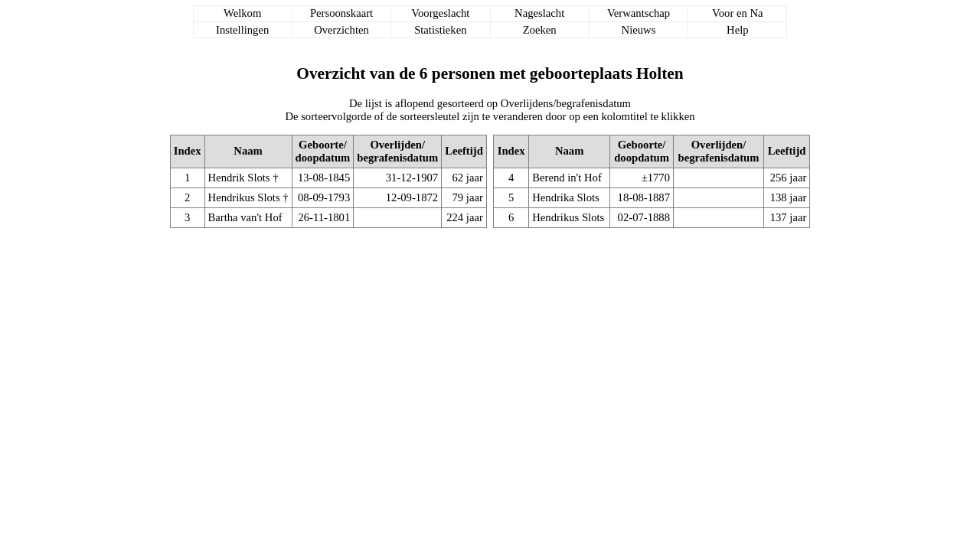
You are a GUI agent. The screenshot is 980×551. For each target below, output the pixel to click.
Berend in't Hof (567, 178)
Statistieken (440, 30)
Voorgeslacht (440, 13)
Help (738, 30)
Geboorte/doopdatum (323, 151)
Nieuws (639, 30)
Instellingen (242, 30)
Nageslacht (539, 13)
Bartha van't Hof (245, 217)
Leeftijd (464, 151)
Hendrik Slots (239, 178)
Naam (248, 151)
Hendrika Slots (566, 197)
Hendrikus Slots (244, 197)
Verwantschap (639, 13)
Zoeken (540, 30)
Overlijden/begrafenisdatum (397, 151)
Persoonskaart (341, 13)
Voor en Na (737, 13)
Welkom (242, 13)
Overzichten (341, 30)
